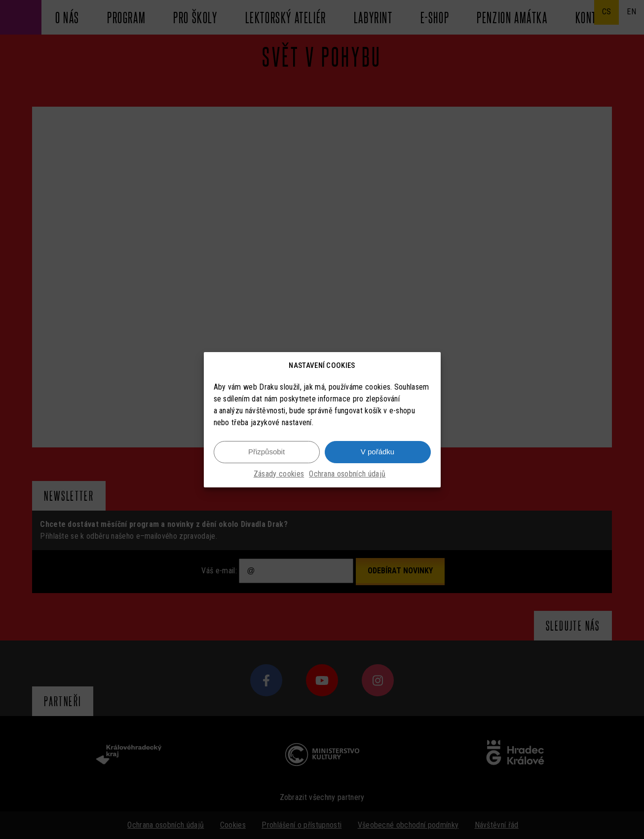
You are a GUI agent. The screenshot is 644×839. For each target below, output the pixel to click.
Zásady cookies (279, 474)
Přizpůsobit (266, 452)
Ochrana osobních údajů (347, 474)
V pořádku (378, 452)
